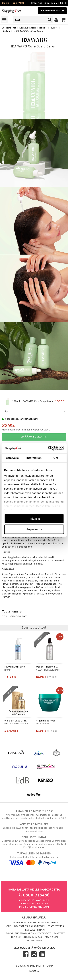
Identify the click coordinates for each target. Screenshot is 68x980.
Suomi (34, 971)
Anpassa (34, 529)
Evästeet (59, 934)
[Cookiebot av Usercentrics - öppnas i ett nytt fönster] (48, 448)
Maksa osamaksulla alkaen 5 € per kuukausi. (26, 430)
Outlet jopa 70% (13, 3)
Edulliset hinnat (35, 930)
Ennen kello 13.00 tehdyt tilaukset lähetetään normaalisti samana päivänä (34, 828)
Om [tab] (56, 458)
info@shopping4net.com (34, 907)
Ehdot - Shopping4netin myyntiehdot (28, 934)
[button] (63, 20)
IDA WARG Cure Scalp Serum (29, 31)
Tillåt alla (34, 518)
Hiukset (54, 28)
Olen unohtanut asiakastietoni (26, 926)
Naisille (43, 28)
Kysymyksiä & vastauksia (44, 923)
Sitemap (48, 966)
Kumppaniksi (52, 937)
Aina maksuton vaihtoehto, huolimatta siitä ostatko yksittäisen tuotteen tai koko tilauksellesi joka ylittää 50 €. (34, 815)
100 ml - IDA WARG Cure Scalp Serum (34, 401)
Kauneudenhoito (28, 28)
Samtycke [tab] (12, 458)
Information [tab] (34, 458)
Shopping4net (9, 28)
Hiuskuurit (7, 31)
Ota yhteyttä (56, 926)
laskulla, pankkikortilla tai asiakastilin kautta (34, 858)
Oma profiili (19, 923)
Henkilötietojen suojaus (27, 937)
